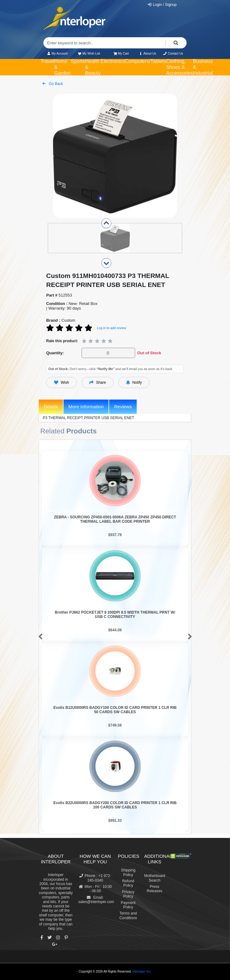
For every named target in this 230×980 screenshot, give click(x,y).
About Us (148, 54)
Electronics (113, 61)
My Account (57, 54)
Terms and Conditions (128, 915)
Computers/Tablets (146, 61)
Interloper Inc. (142, 971)
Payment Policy (128, 905)
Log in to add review (112, 328)
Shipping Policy (128, 872)
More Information (86, 407)
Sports (78, 61)
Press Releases (154, 889)
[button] (39, 637)
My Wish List (89, 54)
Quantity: (55, 353)
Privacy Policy (128, 894)
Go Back (53, 84)
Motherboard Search (155, 878)
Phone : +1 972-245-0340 (95, 878)
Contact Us (173, 54)
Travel (47, 61)
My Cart (121, 54)
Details (51, 407)
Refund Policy (128, 883)
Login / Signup (162, 5)
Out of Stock (149, 353)
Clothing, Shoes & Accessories (179, 67)
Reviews (123, 407)
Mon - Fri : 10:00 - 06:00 (95, 889)
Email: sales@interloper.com (96, 900)
